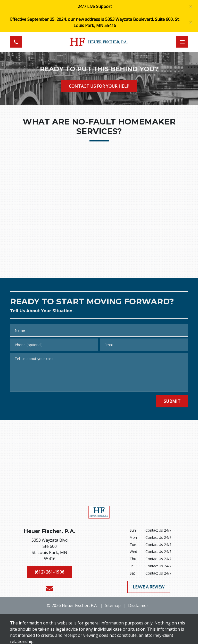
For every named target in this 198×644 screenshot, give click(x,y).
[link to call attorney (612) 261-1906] (16, 42)
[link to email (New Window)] (49, 588)
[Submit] (172, 401)
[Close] (191, 7)
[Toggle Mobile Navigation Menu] (182, 42)
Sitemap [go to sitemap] (113, 605)
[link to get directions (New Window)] (49, 550)
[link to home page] (99, 42)
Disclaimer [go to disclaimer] (138, 605)
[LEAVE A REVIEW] (149, 587)
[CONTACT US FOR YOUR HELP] (99, 86)
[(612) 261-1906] (49, 572)
